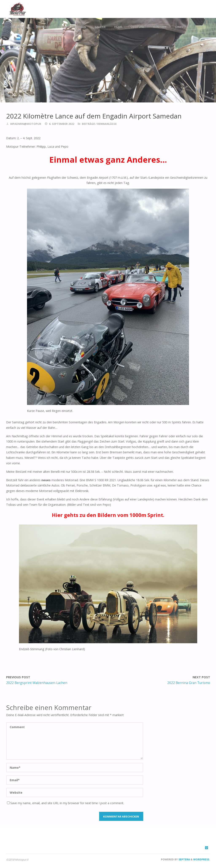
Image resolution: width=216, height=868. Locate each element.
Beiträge (88, 124)
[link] (35, 45)
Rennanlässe (107, 124)
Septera (184, 859)
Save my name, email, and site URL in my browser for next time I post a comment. (65, 803)
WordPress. (202, 859)
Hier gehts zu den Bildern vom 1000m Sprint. (108, 515)
